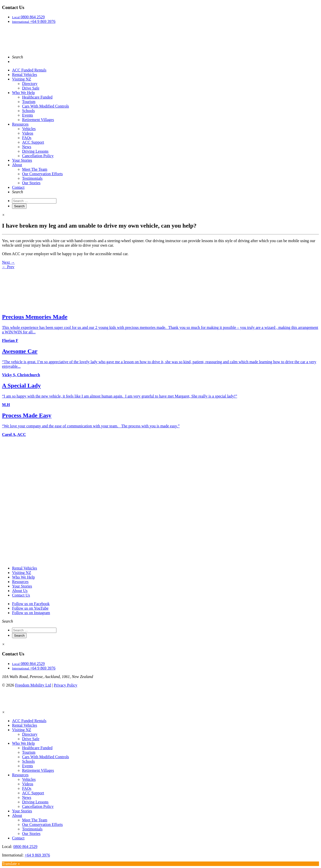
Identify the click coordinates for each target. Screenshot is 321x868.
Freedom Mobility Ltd (33, 685)
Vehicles (29, 129)
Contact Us (21, 595)
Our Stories (31, 183)
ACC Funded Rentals (29, 70)
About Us (20, 591)
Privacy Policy (65, 685)
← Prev (8, 267)
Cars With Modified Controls (46, 106)
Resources (20, 124)
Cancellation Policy (38, 156)
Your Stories (22, 160)
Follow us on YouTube (30, 608)
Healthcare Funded (37, 97)
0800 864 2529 (25, 847)
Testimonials (32, 178)
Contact (18, 187)
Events (28, 115)
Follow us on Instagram (31, 613)
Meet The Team (35, 169)
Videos (28, 133)
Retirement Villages (38, 120)
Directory (30, 84)
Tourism (29, 102)
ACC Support (33, 142)
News (27, 147)
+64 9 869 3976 (37, 855)
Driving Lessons (35, 151)
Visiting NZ (22, 79)
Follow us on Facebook (31, 604)
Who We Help (23, 93)
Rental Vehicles (25, 75)
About (17, 165)
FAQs (27, 138)
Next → (8, 262)
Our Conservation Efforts (42, 174)
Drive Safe (31, 88)
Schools (28, 111)
